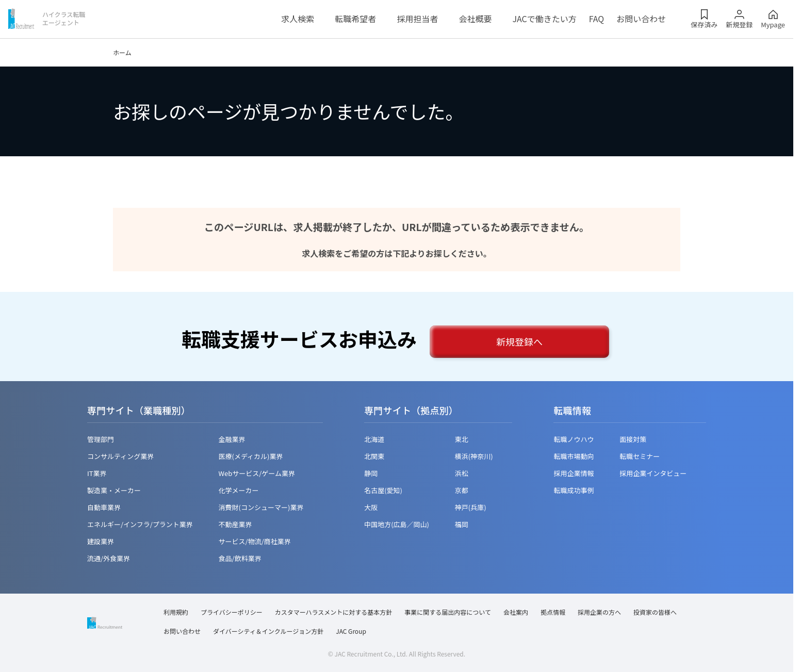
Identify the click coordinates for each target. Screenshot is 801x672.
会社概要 (475, 19)
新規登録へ (519, 341)
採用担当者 (417, 19)
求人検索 (298, 19)
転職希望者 (355, 19)
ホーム (122, 52)
